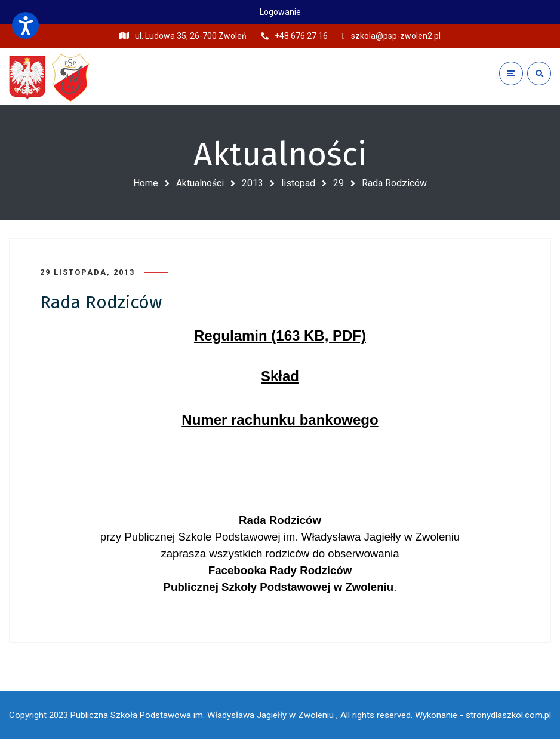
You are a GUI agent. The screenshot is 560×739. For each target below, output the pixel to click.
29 (339, 183)
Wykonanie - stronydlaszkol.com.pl (483, 715)
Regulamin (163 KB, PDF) (280, 335)
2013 (253, 183)
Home (146, 183)
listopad (298, 183)
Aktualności (200, 183)
